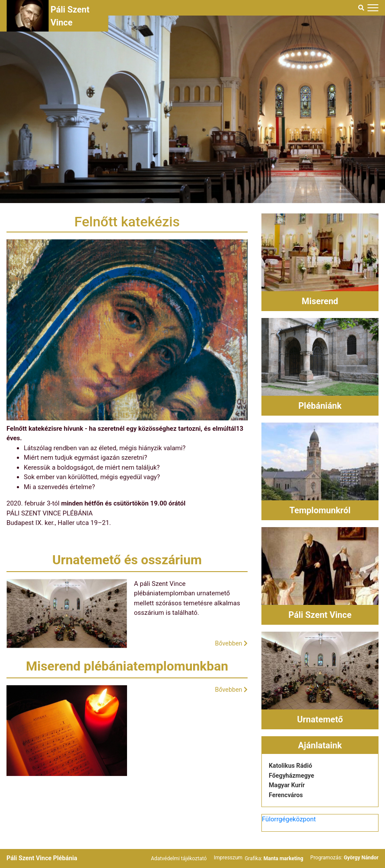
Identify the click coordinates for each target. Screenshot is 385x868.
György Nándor (361, 858)
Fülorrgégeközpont (289, 819)
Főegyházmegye (293, 776)
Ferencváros (287, 795)
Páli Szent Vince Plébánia (44, 858)
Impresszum (229, 858)
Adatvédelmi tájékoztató (180, 858)
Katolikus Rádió (291, 766)
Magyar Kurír (288, 785)
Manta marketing (284, 858)
